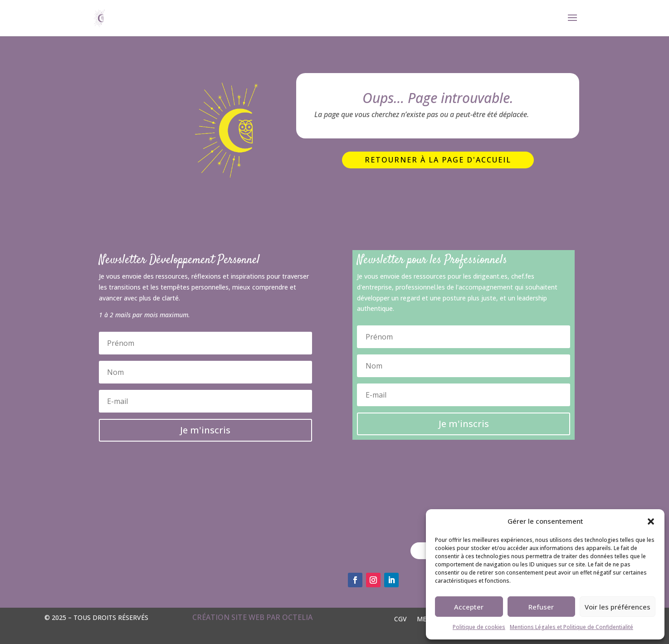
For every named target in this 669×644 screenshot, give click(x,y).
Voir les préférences (618, 607)
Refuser (541, 607)
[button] (651, 521)
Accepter (469, 607)
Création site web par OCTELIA (252, 617)
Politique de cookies (479, 627)
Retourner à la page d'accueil (438, 160)
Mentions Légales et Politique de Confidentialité (571, 627)
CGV (400, 618)
